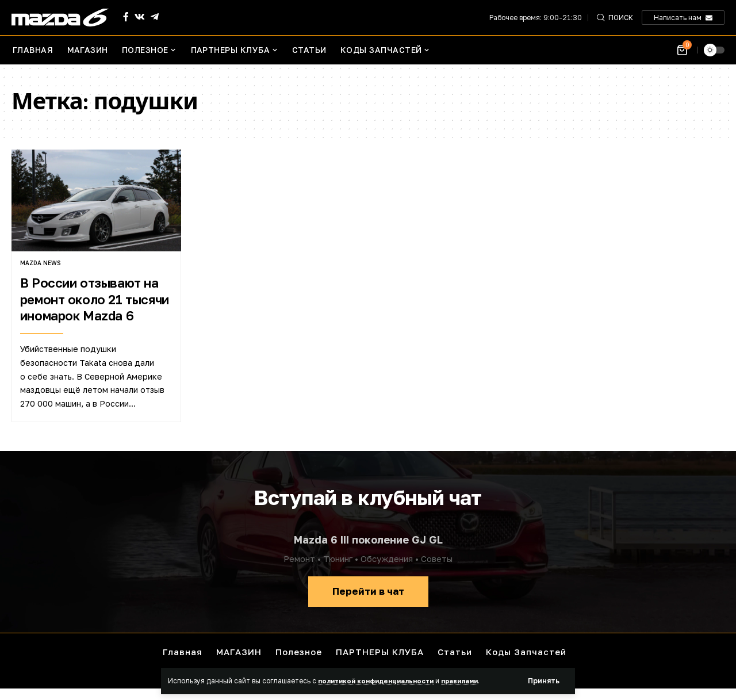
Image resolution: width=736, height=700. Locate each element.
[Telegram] (155, 17)
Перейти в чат (368, 591)
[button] (543, 681)
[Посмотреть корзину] (683, 50)
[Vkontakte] (140, 17)
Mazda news (40, 263)
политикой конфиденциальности (381, 680)
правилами (472, 680)
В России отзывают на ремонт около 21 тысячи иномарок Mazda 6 (95, 299)
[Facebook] (126, 17)
